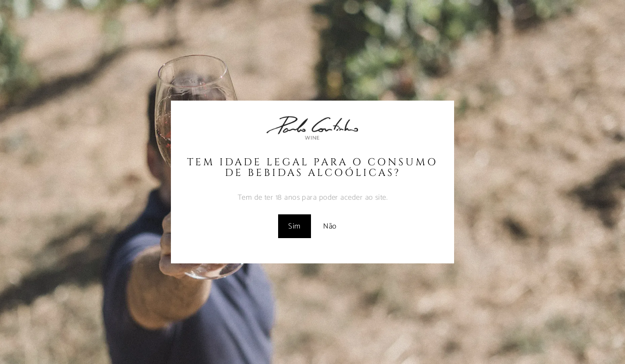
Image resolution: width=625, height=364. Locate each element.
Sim (294, 226)
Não (330, 226)
